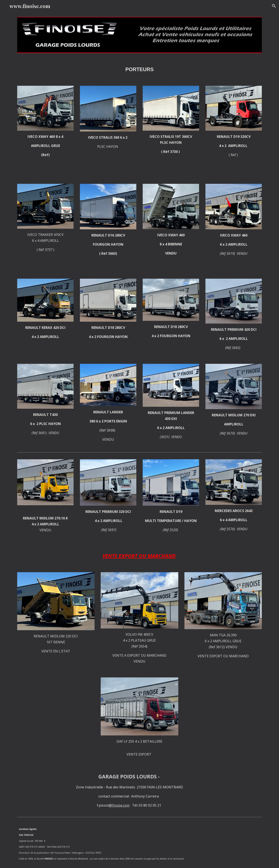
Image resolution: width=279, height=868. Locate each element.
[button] (274, 6)
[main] (139, 69)
